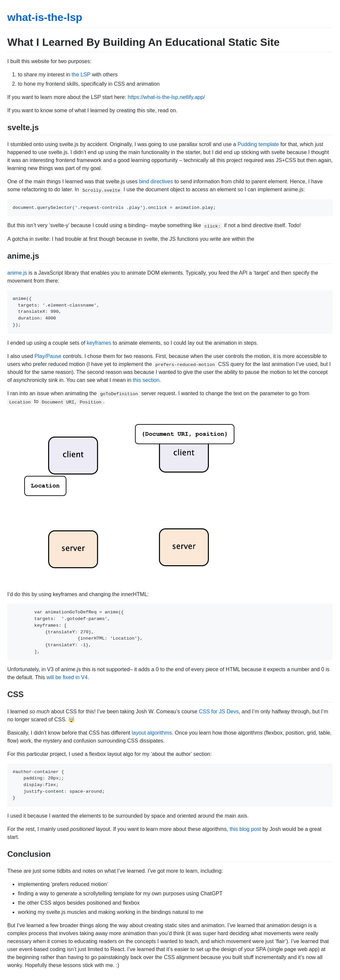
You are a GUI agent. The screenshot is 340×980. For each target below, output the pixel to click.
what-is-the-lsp (45, 17)
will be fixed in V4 (67, 677)
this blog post (245, 829)
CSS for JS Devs (219, 712)
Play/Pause (48, 356)
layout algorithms (152, 733)
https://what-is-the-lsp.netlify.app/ (167, 97)
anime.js (17, 273)
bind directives (156, 181)
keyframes (99, 343)
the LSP (81, 75)
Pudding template (258, 144)
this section (146, 380)
